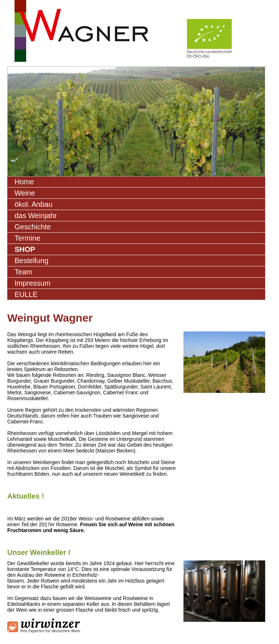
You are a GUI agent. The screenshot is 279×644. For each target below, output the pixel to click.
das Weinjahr (36, 216)
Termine (27, 238)
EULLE (26, 294)
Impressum (33, 283)
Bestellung (31, 261)
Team (23, 272)
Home (24, 182)
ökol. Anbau (34, 204)
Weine (25, 193)
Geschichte (33, 227)
